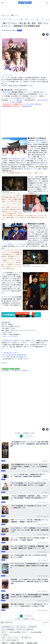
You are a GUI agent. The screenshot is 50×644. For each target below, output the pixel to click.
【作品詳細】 (5, 371)
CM (42, 19)
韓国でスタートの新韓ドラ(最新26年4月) (13, 643)
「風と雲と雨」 (6, 92)
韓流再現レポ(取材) (32, 643)
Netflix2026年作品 (15, 632)
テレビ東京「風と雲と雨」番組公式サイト (16, 357)
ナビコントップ (5, 15)
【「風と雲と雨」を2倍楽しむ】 (11, 341)
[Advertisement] (25, 10)
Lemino (10, 638)
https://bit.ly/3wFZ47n (10, 337)
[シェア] (47, 34)
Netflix (4, 632)
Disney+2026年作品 (36, 632)
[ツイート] (44, 34)
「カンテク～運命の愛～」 (16, 100)
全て (5, 19)
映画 (21, 19)
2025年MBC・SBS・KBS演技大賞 (25, 629)
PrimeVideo (5, 635)
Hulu (17, 638)
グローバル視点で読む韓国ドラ (10, 640)
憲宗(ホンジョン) (32, 169)
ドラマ (16, 19)
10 (36, 436)
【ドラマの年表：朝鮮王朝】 (33, 104)
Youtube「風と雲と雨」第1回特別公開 (14, 355)
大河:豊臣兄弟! (32, 627)
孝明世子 (43, 163)
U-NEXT (5, 363)
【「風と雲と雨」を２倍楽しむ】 (20, 371)
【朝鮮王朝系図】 (27, 106)
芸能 (26, 19)
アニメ (32, 19)
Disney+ (25, 632)
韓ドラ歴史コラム (26, 638)
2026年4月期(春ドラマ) (8, 627)
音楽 (38, 19)
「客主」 (14, 102)
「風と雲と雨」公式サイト (11, 353)
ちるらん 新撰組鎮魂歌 (8, 629)
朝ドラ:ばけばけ (21, 627)
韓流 (10, 19)
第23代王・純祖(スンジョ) (23, 159)
